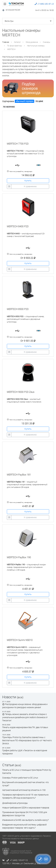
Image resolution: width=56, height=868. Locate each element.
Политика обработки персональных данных (21, 839)
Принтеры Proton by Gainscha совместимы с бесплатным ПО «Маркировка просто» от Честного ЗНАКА (27, 740)
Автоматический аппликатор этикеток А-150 (24, 790)
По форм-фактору (15, 46)
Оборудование (32, 42)
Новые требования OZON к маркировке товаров (26, 808)
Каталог (17, 42)
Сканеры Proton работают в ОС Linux (20, 778)
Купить (28, 181)
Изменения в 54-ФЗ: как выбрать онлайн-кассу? (25, 820)
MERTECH (11, 49)
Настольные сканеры (36, 46)
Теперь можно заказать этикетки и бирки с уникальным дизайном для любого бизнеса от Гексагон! (25, 717)
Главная (6, 42)
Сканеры (47, 42)
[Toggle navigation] (5, 4)
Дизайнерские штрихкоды (15, 803)
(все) (20, 697)
